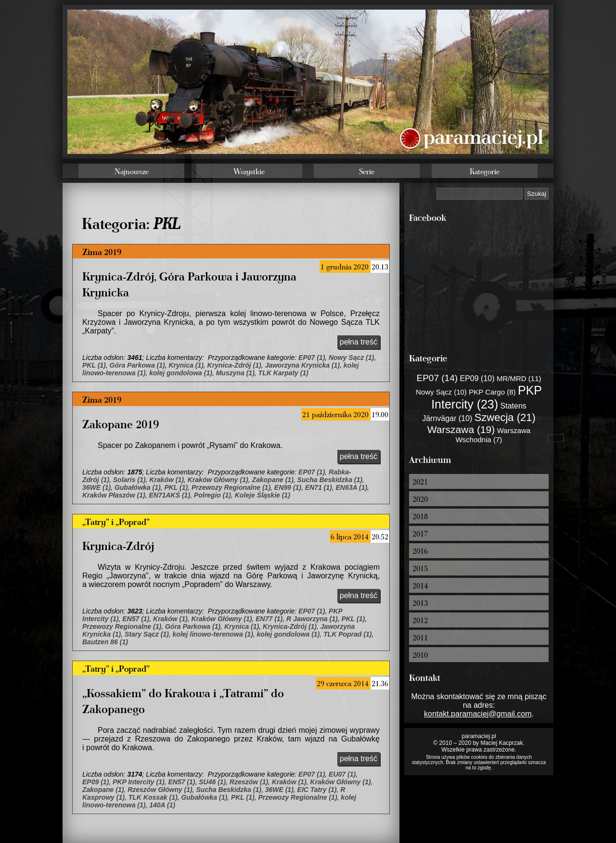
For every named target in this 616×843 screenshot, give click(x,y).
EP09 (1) (96, 782)
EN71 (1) (319, 487)
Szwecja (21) (505, 417)
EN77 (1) (269, 619)
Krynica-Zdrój (118, 545)
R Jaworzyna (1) (312, 619)
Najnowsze (132, 171)
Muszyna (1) (235, 373)
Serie (367, 171)
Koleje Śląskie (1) (263, 495)
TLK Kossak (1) (153, 797)
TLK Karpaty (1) (283, 373)
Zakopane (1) (272, 480)
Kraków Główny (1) (218, 480)
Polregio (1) (212, 495)
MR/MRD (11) (519, 378)
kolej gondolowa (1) (181, 373)
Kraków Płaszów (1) (114, 495)
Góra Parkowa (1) (137, 365)
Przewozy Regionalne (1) (231, 487)
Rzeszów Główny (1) (160, 790)
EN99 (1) (288, 487)
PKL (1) (94, 365)
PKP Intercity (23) (487, 397)
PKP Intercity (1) (139, 782)
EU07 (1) (342, 774)
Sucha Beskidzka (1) (330, 480)
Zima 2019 (102, 251)
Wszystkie (249, 171)
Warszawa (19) (461, 429)
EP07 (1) (312, 358)
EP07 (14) (437, 378)
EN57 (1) (136, 619)
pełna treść (359, 342)
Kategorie (485, 171)
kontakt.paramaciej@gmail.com (478, 714)
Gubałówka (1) (138, 487)
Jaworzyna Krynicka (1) (302, 365)
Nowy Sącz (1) (351, 358)
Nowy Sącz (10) (441, 392)
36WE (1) (96, 487)
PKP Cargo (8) (492, 392)
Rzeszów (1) (249, 782)
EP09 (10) (477, 378)
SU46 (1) (212, 782)
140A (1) (162, 805)
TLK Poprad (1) (347, 634)
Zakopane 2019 (121, 424)
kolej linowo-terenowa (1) (213, 634)
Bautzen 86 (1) (105, 642)
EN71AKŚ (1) (169, 495)
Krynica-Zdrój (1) (234, 365)
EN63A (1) (351, 487)
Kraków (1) (167, 480)
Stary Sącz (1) (147, 634)
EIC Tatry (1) (317, 790)
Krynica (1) (186, 365)
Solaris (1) (129, 480)
